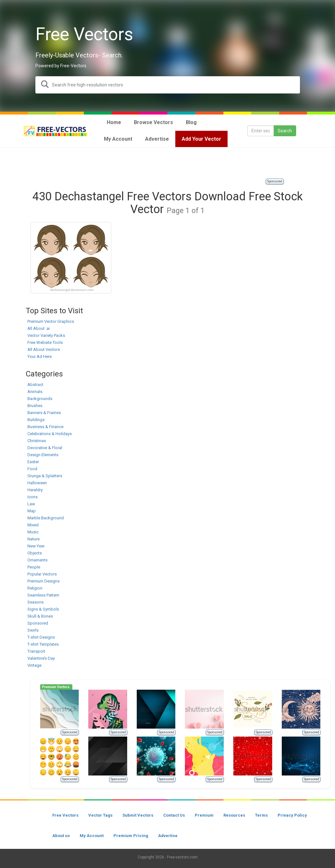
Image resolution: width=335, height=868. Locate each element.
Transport (36, 651)
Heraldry (35, 490)
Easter (33, 462)
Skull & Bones (40, 616)
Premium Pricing (131, 836)
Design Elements (43, 455)
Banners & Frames (44, 413)
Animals (35, 392)
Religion (35, 588)
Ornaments (37, 560)
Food (32, 469)
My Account (92, 836)
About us (61, 836)
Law (31, 504)
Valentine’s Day (41, 658)
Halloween (37, 483)
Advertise (168, 836)
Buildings (36, 420)
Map (32, 511)
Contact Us (174, 815)
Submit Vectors (138, 815)
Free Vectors (65, 815)
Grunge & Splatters (45, 476)
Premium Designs (44, 581)
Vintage (34, 665)
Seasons (36, 602)
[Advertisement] (168, 163)
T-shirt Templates (43, 644)
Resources (234, 815)
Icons (33, 497)
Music (33, 532)
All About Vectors (44, 349)
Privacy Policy (292, 815)
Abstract (35, 385)
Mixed (33, 525)
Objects (35, 553)
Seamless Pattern (43, 595)
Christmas (37, 441)
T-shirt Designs (41, 637)
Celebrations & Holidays (50, 434)
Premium (204, 815)
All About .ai (39, 328)
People (34, 567)
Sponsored (275, 181)
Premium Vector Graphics (51, 321)
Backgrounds (40, 399)
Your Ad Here (40, 356)
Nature (33, 539)
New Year (36, 546)
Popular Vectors (42, 574)
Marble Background (46, 518)
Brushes (35, 406)
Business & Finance (45, 427)
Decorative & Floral (45, 448)
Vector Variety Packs (46, 335)
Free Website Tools (45, 342)
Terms (261, 815)
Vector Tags (100, 815)
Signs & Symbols (43, 609)
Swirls (33, 630)
